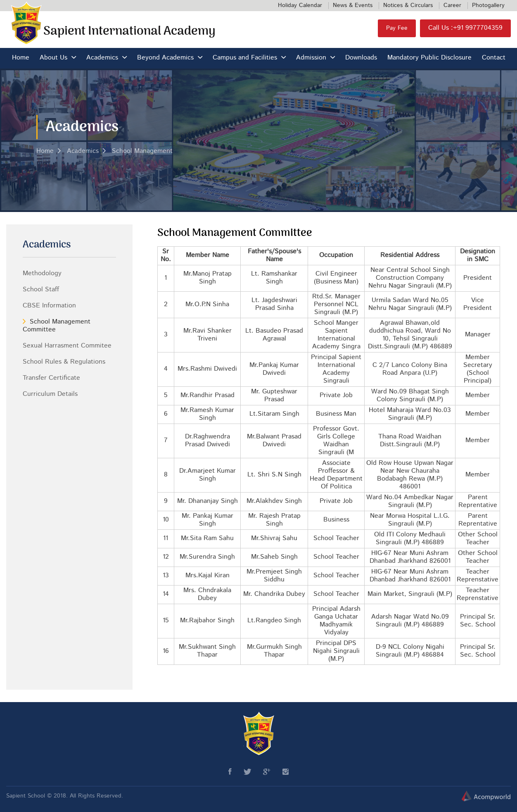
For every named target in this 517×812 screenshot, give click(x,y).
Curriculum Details (50, 394)
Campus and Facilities (245, 58)
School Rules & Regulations (64, 362)
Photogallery (488, 5)
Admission (311, 58)
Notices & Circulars (408, 5)
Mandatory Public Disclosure (429, 58)
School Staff (41, 290)
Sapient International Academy (129, 32)
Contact (494, 58)
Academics (102, 58)
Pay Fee (397, 28)
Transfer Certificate (51, 378)
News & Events (353, 5)
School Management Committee (57, 326)
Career (452, 5)
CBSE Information (49, 306)
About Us (53, 58)
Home (21, 58)
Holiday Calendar (300, 5)
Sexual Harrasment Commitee (67, 346)
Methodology (42, 274)
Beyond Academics (165, 58)
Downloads (361, 58)
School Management (142, 151)
